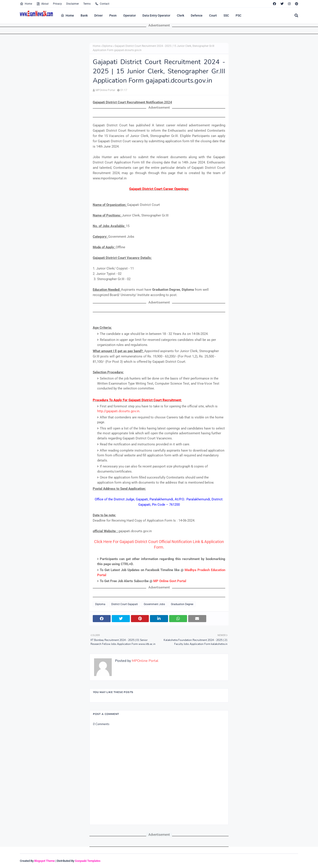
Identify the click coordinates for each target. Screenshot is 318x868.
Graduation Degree (182, 604)
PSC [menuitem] (238, 15)
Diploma (107, 46)
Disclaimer (73, 4)
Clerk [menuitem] (181, 15)
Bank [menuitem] (84, 15)
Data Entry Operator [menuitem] (156, 15)
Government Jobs (154, 604)
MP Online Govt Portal (170, 581)
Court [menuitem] (213, 15)
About (43, 4)
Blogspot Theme (44, 861)
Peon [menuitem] (113, 15)
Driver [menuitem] (98, 15)
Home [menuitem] (67, 15)
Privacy (57, 4)
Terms (87, 4)
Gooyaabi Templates (88, 861)
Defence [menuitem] (197, 15)
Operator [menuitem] (130, 15)
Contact (102, 4)
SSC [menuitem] (226, 15)
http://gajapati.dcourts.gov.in (118, 411)
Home (26, 4)
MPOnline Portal (105, 90)
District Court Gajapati (125, 604)
